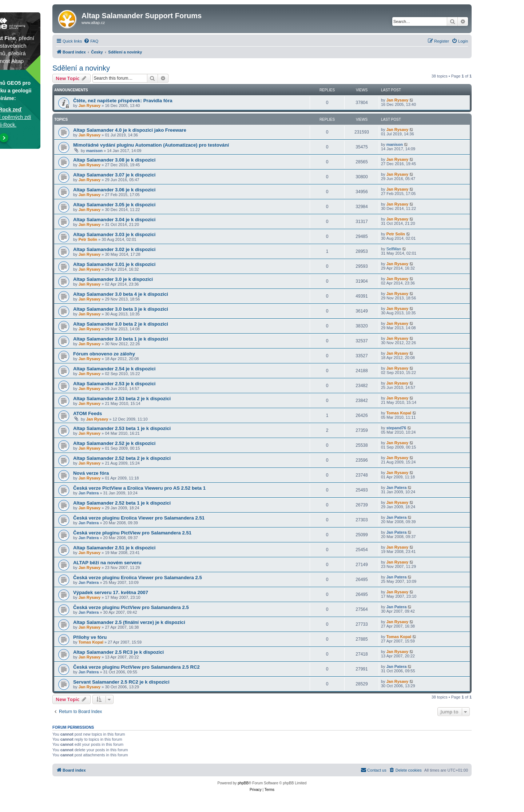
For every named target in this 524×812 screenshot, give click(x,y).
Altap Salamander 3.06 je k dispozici (114, 190)
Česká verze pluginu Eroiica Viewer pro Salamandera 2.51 (139, 518)
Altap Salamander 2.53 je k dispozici (114, 384)
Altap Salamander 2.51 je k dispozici (114, 548)
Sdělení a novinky (81, 68)
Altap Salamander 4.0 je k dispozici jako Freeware (130, 130)
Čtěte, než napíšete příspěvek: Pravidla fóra (123, 101)
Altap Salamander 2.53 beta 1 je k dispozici (122, 428)
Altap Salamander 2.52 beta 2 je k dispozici (122, 458)
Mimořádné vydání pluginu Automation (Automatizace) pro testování (151, 145)
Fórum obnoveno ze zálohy (104, 354)
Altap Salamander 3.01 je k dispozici (114, 264)
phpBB (243, 783)
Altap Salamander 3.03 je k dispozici (114, 234)
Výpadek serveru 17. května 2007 (111, 592)
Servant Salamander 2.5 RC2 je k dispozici (121, 682)
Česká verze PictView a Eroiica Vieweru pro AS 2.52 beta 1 (139, 488)
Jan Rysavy (90, 106)
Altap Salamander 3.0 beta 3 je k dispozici (121, 309)
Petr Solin (88, 239)
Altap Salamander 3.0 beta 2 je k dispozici (121, 324)
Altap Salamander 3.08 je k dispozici (114, 160)
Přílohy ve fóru (90, 637)
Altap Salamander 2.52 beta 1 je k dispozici (122, 503)
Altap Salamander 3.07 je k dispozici (114, 175)
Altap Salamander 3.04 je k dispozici (114, 220)
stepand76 (396, 428)
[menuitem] (91, 41)
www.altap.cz (93, 23)
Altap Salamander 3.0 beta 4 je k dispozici (121, 294)
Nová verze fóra (91, 473)
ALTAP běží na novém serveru (107, 563)
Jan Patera (89, 493)
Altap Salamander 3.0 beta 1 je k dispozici (121, 339)
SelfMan (394, 249)
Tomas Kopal (399, 413)
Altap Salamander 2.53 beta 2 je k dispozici (122, 399)
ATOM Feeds (88, 413)
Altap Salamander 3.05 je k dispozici (114, 205)
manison (94, 151)
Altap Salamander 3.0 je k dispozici (113, 279)
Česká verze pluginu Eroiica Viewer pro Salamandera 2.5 (138, 578)
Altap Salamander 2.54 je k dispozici (114, 369)
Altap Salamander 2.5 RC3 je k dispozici (118, 652)
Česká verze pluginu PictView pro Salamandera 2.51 (132, 533)
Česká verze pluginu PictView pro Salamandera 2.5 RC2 (136, 667)
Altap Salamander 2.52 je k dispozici (114, 443)
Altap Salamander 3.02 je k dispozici (114, 249)
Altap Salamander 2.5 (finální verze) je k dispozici (129, 622)
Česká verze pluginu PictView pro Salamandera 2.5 (131, 607)
